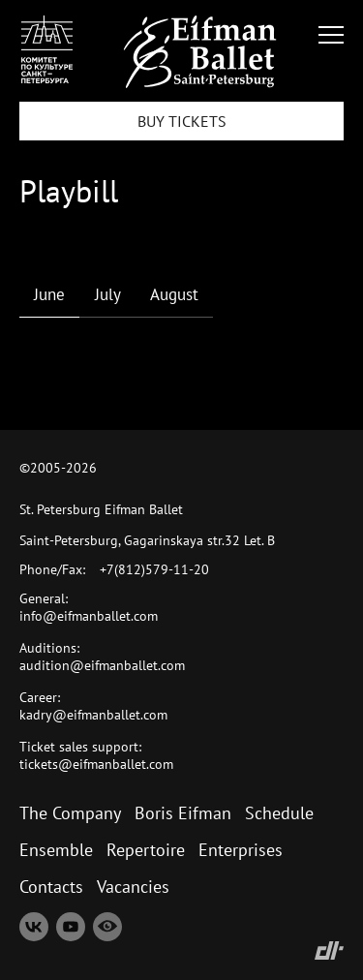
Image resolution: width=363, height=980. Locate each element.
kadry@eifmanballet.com (93, 715)
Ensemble (56, 850)
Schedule (279, 813)
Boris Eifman (183, 813)
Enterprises (241, 850)
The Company (70, 813)
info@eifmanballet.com (89, 616)
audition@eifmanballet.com (102, 665)
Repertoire (146, 850)
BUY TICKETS (182, 121)
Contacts (51, 887)
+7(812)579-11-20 (154, 569)
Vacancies (133, 887)
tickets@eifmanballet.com (96, 764)
